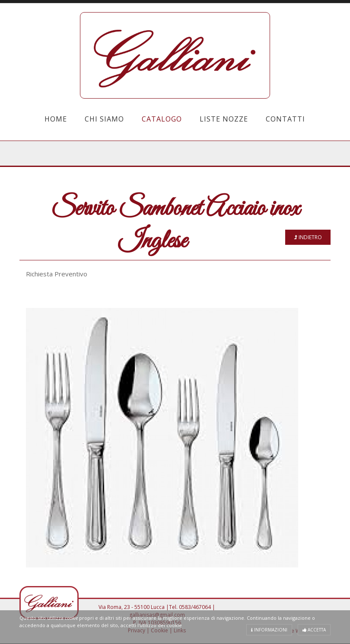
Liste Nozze (224, 119)
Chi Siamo (104, 119)
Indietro (308, 237)
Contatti (285, 119)
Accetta (314, 630)
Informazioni (269, 630)
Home (56, 119)
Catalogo (162, 119)
